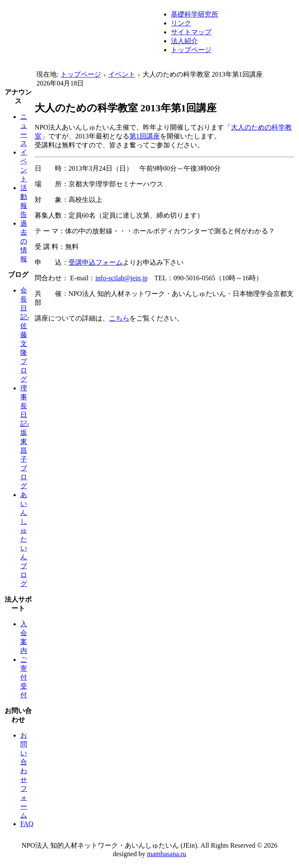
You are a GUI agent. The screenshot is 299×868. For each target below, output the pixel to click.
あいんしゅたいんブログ (24, 539)
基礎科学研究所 (195, 14)
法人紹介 (184, 41)
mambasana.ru (167, 854)
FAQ (27, 824)
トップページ (191, 50)
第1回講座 (145, 136)
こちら (119, 318)
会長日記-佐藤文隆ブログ (25, 335)
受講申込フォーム (96, 262)
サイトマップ (191, 32)
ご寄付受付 (24, 677)
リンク (181, 23)
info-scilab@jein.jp (121, 278)
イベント (122, 74)
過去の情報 (24, 241)
